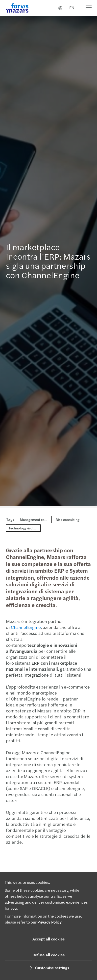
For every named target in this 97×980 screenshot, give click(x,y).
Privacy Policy (49, 922)
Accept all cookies (48, 939)
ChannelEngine (23, 627)
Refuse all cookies (48, 955)
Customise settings (49, 968)
